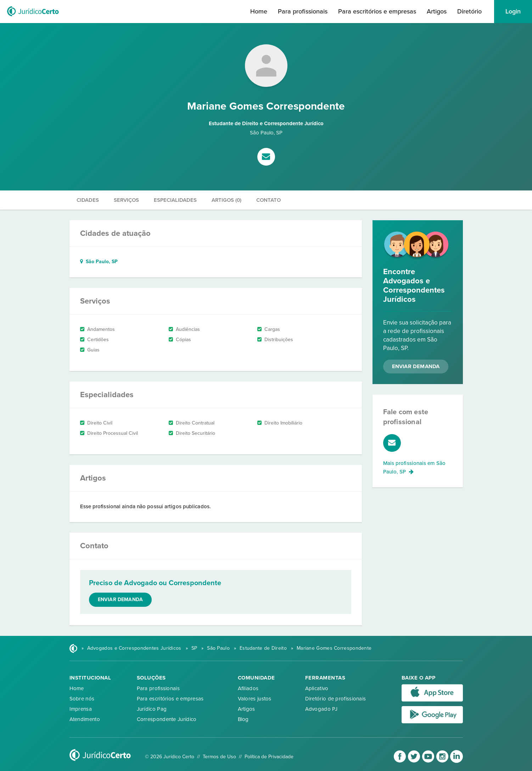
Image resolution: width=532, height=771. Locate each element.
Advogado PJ (321, 709)
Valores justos (255, 699)
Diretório (469, 11)
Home (259, 11)
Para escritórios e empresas (377, 11)
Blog (243, 719)
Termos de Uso (219, 757)
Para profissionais (303, 11)
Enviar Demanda (416, 366)
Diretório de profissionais (336, 699)
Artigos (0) (226, 200)
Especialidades (175, 200)
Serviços (126, 200)
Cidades (88, 200)
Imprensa (81, 709)
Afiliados (248, 688)
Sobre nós (82, 699)
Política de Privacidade (269, 757)
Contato (268, 200)
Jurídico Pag (152, 709)
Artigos (437, 11)
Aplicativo (317, 688)
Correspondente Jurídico (167, 719)
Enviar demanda (121, 600)
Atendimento (85, 719)
